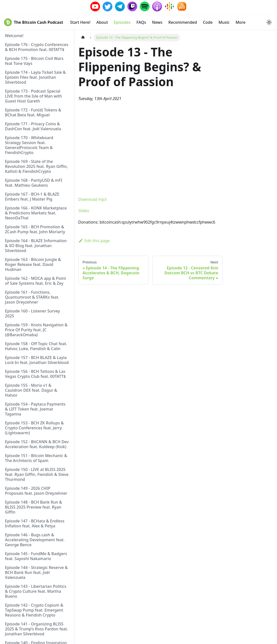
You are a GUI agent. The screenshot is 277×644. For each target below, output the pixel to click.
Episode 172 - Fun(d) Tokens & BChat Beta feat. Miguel (33, 112)
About (102, 22)
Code (208, 22)
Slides (84, 211)
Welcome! (14, 36)
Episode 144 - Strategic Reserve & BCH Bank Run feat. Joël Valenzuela (36, 572)
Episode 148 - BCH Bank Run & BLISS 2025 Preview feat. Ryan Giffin (34, 507)
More (241, 22)
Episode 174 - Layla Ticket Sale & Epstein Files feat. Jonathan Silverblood (35, 77)
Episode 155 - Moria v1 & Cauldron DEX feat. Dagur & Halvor (31, 390)
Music (224, 22)
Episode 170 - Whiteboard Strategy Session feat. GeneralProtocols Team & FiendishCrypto (29, 145)
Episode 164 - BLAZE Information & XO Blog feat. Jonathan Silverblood (36, 246)
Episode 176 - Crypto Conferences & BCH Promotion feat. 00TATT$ (37, 47)
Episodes (122, 22)
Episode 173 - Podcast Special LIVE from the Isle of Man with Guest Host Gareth (33, 96)
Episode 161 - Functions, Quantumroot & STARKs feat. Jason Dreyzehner (32, 297)
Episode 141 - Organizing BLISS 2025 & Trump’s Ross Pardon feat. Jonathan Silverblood (36, 629)
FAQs (141, 22)
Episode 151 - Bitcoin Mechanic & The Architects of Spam (36, 458)
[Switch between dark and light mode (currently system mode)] (269, 22)
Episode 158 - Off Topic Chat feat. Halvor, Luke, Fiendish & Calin (36, 346)
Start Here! (80, 22)
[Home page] (83, 38)
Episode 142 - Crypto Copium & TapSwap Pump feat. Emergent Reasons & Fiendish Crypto (34, 610)
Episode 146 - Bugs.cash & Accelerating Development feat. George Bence (35, 540)
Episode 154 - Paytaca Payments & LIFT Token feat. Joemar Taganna (35, 409)
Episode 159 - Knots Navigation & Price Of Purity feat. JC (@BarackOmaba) (36, 330)
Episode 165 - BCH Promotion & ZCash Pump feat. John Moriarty (35, 229)
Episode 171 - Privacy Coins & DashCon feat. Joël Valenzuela (33, 126)
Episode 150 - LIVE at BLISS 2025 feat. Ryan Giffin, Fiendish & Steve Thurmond (37, 474)
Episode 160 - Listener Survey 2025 (32, 313)
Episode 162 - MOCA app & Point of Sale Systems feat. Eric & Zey (35, 281)
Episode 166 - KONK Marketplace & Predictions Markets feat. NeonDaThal (36, 213)
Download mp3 (92, 199)
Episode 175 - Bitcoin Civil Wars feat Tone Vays (34, 61)
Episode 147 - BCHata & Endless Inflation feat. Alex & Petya (35, 523)
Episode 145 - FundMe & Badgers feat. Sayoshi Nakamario (36, 556)
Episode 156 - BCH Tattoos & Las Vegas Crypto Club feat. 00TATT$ (35, 374)
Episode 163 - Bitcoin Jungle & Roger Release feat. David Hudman (33, 264)
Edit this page (94, 241)
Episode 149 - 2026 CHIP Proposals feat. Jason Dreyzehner (36, 491)
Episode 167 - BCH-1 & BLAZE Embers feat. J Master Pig (32, 197)
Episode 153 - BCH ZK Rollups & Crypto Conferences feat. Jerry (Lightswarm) (34, 428)
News (157, 22)
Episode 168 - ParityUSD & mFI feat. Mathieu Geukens (34, 183)
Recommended (182, 22)
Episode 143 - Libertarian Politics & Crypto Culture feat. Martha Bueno (36, 591)
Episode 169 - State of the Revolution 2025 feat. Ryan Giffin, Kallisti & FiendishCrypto (36, 166)
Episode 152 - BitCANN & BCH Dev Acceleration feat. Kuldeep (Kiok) (37, 444)
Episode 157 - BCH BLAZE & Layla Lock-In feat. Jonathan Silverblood (37, 360)
